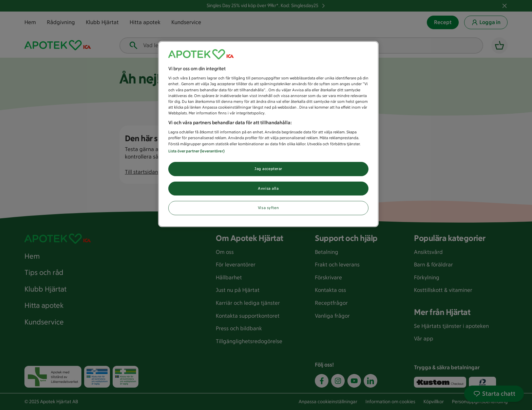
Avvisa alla (268, 188)
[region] (268, 134)
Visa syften (268, 208)
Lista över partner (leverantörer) (196, 151)
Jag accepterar (268, 169)
